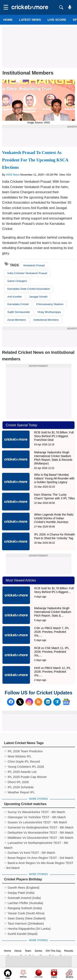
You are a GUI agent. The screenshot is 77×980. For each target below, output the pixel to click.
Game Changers (17, 281)
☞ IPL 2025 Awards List (20, 772)
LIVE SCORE (57, 20)
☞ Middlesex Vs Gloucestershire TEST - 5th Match (39, 838)
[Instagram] (29, 702)
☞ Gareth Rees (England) (22, 888)
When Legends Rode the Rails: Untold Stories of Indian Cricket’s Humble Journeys (54, 518)
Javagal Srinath (38, 297)
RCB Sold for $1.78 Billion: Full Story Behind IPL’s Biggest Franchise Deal (54, 436)
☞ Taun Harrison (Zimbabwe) (24, 923)
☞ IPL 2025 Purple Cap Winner (25, 777)
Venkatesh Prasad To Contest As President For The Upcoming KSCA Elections (35, 160)
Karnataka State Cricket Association (29, 289)
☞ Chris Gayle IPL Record (22, 761)
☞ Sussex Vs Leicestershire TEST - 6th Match (36, 822)
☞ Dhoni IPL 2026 (16, 782)
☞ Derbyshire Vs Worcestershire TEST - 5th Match (39, 832)
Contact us (66, 956)
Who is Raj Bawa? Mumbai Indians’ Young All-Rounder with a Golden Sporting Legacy (54, 478)
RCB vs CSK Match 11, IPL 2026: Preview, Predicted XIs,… (52, 652)
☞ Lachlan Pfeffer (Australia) (24, 903)
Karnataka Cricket (18, 304)
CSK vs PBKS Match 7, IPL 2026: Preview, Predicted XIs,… (52, 632)
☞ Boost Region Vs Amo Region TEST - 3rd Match (39, 858)
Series (38, 951)
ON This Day (53, 951)
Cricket (44, 974)
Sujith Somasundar (19, 312)
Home (8, 20)
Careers (12, 956)
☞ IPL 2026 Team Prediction (23, 751)
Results (69, 951)
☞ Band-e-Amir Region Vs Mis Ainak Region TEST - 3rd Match (39, 863)
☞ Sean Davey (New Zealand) (25, 918)
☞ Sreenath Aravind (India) (22, 898)
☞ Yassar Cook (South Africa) (24, 913)
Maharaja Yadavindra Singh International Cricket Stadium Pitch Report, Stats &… (53, 612)
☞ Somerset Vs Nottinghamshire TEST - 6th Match (39, 827)
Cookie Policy (28, 956)
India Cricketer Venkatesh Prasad (27, 273)
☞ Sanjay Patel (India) (19, 893)
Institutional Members (46, 320)
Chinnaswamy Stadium (50, 304)
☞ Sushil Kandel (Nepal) (21, 934)
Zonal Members (17, 320)
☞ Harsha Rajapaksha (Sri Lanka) (27, 929)
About (18, 951)
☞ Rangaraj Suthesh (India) (23, 908)
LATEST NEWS (30, 20)
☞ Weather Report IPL (19, 792)
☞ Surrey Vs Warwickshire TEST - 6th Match (35, 812)
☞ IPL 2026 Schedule (19, 787)
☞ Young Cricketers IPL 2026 (24, 767)
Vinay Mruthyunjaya (49, 312)
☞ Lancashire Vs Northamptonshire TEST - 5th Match (36, 843)
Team (28, 951)
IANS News (13, 175)
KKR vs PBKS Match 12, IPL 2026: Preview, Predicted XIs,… (53, 672)
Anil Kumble (14, 297)
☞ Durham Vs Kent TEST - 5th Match (30, 853)
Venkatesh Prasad (34, 265)
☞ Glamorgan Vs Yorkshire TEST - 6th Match (35, 817)
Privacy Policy (48, 956)
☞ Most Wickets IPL (18, 756)
